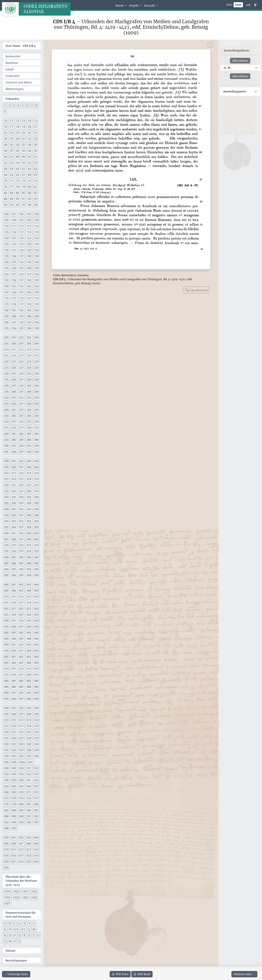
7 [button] (32, 105)
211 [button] (14, 350)
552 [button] (36, 768)
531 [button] (14, 744)
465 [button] (6, 663)
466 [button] (14, 663)
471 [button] (14, 669)
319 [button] (36, 479)
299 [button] (36, 452)
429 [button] (36, 615)
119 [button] (36, 232)
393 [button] (29, 569)
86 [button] (30, 193)
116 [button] (14, 232)
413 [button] (29, 597)
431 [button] (14, 621)
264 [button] (36, 410)
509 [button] (36, 714)
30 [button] (18, 139)
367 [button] (21, 539)
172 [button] (21, 298)
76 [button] (6, 187)
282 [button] (21, 434)
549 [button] (14, 768)
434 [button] (36, 621)
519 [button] (36, 726)
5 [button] (23, 105)
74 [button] (30, 181)
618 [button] (29, 856)
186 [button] (14, 316)
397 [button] (21, 575)
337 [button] (21, 503)
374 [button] (36, 545)
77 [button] (12, 187)
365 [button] (6, 539)
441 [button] (14, 633)
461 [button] (14, 657)
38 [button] (30, 145)
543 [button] (29, 756)
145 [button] (6, 268)
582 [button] (36, 804)
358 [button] (29, 527)
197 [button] (21, 328)
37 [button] (24, 145)
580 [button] (21, 804)
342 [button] (21, 509)
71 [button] (12, 181)
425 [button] (6, 615)
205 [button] (6, 344)
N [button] (5, 935)
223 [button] (29, 362)
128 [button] (29, 244)
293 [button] (29, 446)
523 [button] (29, 732)
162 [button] (21, 286)
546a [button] (22, 762)
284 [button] (36, 434)
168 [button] (29, 292)
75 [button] (36, 181)
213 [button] (29, 350)
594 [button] (14, 822)
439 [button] (36, 627)
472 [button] (21, 669)
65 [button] (12, 175)
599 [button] (14, 828)
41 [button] (12, 151)
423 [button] (29, 609)
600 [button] (6, 837)
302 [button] (21, 461)
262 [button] (21, 410)
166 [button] (14, 292)
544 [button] (36, 756)
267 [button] (21, 416)
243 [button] (29, 386)
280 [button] (6, 434)
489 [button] (36, 687)
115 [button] (6, 232)
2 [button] (9, 105)
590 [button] (21, 816)
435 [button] (6, 627)
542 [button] (21, 756)
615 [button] (6, 856)
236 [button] (14, 380)
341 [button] (14, 509)
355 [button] (6, 527)
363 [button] (29, 533)
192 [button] (21, 322)
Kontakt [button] (150, 6)
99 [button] (36, 205)
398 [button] (29, 575)
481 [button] (14, 681)
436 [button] (14, 627)
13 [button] (24, 121)
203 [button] (29, 338)
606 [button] (14, 843)
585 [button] (21, 810)
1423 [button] (7, 897)
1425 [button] (25, 897)
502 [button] (21, 708)
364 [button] (36, 533)
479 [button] (36, 675)
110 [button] (6, 226)
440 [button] (6, 633)
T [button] (34, 935)
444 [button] (36, 633)
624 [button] (36, 862)
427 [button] (21, 615)
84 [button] (18, 193)
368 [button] (29, 539)
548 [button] (6, 768)
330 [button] (6, 497)
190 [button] (6, 322)
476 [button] (14, 675)
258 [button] (29, 404)
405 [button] (6, 591)
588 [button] (6, 816)
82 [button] (6, 193)
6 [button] (27, 105)
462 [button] (21, 657)
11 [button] (12, 121)
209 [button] (36, 344)
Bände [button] (120, 6)
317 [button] (21, 479)
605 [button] (6, 843)
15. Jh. (227, 68)
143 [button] (29, 262)
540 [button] (6, 756)
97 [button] (24, 205)
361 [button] (14, 533)
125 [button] (6, 244)
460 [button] (6, 657)
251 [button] (14, 398)
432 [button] (21, 621)
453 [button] (29, 645)
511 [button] (14, 720)
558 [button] (6, 780)
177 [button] (21, 304)
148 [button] (29, 268)
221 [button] (14, 362)
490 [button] (6, 693)
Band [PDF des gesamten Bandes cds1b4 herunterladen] (142, 974)
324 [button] (36, 485)
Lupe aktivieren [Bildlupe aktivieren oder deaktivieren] (196, 290)
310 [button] (6, 473)
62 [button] (30, 169)
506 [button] (14, 714)
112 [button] (21, 226)
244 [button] (36, 386)
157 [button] (21, 280)
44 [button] (30, 151)
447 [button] (21, 639)
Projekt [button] (134, 6)
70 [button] (6, 181)
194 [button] (36, 322)
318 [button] (29, 479)
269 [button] (36, 416)
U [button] (38, 935)
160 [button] (6, 286)
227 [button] (21, 368)
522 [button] (21, 732)
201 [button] (14, 338)
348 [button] (29, 515)
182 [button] (21, 310)
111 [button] (14, 226)
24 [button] (18, 133)
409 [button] (36, 591)
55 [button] (24, 163)
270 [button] (6, 422)
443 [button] (29, 633)
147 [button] (21, 268)
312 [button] (21, 473)
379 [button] (36, 551)
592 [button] (36, 816)
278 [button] (29, 428)
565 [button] (21, 786)
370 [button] (6, 545)
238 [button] (29, 380)
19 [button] (24, 127)
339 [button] (36, 503)
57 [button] (36, 163)
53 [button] (12, 163)
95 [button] (12, 205)
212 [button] (21, 350)
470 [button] (6, 669)
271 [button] (14, 422)
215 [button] (6, 356)
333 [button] (29, 497)
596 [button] (29, 822)
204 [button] (36, 338)
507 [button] (21, 714)
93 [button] (36, 199)
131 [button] (14, 250)
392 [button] (21, 569)
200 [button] (6, 338)
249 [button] (36, 392)
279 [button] (36, 428)
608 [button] (29, 843)
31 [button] (24, 139)
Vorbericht (13, 76)
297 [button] (21, 452)
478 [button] (29, 675)
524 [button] (36, 732)
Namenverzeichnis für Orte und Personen (21, 915)
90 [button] (18, 199)
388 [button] (29, 563)
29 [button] (12, 139)
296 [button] (14, 452)
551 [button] (29, 768)
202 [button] (21, 338)
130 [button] (6, 250)
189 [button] (36, 316)
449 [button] (36, 639)
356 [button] (14, 527)
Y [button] (15, 941)
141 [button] (14, 262)
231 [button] (14, 374)
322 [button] (21, 485)
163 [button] (29, 286)
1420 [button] (16, 891)
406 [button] (14, 591)
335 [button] (6, 503)
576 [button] (29, 798)
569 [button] (14, 792)
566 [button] (29, 786)
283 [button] (29, 434)
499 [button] (36, 699)
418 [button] (29, 603)
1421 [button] (25, 891)
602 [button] (21, 837)
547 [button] (30, 762)
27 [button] (36, 133)
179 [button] (36, 304)
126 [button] (14, 244)
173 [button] (29, 298)
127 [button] (21, 244)
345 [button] (6, 515)
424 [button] (36, 609)
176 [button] (14, 304)
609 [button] (36, 843)
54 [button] (18, 163)
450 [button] (6, 645)
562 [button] (36, 780)
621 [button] (14, 862)
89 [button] (12, 199)
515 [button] (6, 726)
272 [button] (21, 422)
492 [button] (21, 693)
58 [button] (6, 169)
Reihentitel (13, 56)
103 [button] (29, 214)
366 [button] (14, 539)
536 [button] (14, 750)
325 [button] (6, 491)
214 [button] (36, 350)
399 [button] (36, 575)
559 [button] (14, 780)
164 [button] (36, 286)
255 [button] (6, 404)
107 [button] (21, 220)
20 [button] (30, 127)
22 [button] (6, 133)
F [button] (34, 923)
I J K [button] (16, 929)
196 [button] (14, 328)
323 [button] (29, 485)
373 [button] (29, 545)
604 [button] (36, 837)
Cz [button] (19, 923)
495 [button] (6, 699)
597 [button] (36, 822)
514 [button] (36, 720)
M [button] (34, 929)
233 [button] (29, 374)
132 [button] (21, 250)
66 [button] (18, 175)
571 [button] (29, 792)
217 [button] (21, 356)
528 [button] (29, 738)
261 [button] (14, 410)
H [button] (10, 929)
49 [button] (24, 157)
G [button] (5, 929)
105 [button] (6, 220)
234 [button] (36, 374)
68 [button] (30, 175)
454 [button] (36, 645)
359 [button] (36, 527)
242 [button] (21, 386)
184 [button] (36, 310)
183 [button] (29, 310)
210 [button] (6, 350)
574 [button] (14, 798)
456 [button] (14, 651)
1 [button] (5, 105)
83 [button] (12, 193)
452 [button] (21, 645)
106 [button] (14, 220)
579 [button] (14, 804)
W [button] (10, 941)
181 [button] (14, 310)
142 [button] (21, 262)
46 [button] (6, 157)
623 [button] (29, 862)
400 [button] (6, 584)
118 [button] (29, 232)
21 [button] (36, 127)
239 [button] (36, 380)
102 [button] (21, 214)
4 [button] (18, 105)
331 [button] (14, 497)
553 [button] (6, 774)
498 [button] (29, 699)
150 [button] (6, 274)
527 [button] (21, 738)
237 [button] (21, 380)
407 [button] (21, 591)
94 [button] (6, 205)
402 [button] (21, 584)
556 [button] (29, 774)
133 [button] (29, 250)
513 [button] (29, 720)
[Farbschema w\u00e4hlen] (256, 5)
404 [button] (36, 584)
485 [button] (6, 687)
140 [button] (6, 262)
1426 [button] (34, 897)
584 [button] (14, 810)
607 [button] (21, 843)
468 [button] (29, 663)
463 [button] (29, 657)
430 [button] (6, 621)
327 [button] (21, 491)
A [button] (5, 923)
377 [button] (21, 551)
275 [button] (6, 428)
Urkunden (12, 99)
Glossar (11, 951)
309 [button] (36, 467)
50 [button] (30, 157)
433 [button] (29, 621)
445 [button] (6, 639)
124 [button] (36, 238)
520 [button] (6, 732)
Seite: (230, 5)
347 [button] (21, 515)
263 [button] (29, 410)
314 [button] (36, 473)
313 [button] (29, 473)
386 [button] (14, 563)
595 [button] (21, 822)
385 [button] (6, 563)
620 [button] (6, 862)
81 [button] (36, 187)
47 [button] (12, 157)
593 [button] (6, 822)
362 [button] (21, 533)
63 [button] (36, 169)
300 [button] (6, 461)
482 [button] (21, 681)
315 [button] (6, 479)
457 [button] (21, 651)
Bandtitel (12, 63)
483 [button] (29, 681)
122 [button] (21, 238)
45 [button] (36, 151)
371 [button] (14, 545)
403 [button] (29, 584)
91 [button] (24, 199)
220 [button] (6, 362)
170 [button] (6, 298)
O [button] (10, 935)
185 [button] (6, 316)
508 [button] (29, 714)
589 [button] (14, 816)
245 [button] (6, 392)
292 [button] (21, 446)
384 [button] (36, 557)
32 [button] (30, 139)
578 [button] (6, 804)
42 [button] (18, 151)
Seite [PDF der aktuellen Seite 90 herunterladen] (120, 974)
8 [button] (36, 105)
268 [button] (29, 416)
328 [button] (29, 491)
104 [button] (36, 214)
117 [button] (21, 232)
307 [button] (21, 467)
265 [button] (6, 416)
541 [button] (14, 756)
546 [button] (14, 762)
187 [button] (21, 316)
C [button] (14, 923)
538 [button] (29, 750)
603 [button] (29, 837)
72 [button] (18, 181)
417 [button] (21, 603)
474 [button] (36, 669)
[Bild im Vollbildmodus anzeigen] (210, 45)
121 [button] (14, 238)
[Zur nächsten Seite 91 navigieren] (244, 974)
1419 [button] (7, 891)
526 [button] (14, 738)
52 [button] (6, 163)
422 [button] (21, 609)
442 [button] (21, 633)
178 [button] (29, 304)
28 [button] (6, 139)
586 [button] (29, 810)
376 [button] (14, 551)
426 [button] (14, 615)
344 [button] (36, 509)
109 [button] (36, 220)
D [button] (25, 923)
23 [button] (12, 133)
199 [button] (36, 328)
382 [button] (21, 557)
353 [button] (29, 521)
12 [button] (18, 121)
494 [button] (36, 693)
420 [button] (6, 609)
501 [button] (14, 708)
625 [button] (6, 868)
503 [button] (29, 708)
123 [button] (29, 238)
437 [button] (21, 627)
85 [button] (24, 193)
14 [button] (30, 121)
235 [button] (6, 380)
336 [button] (14, 503)
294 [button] (36, 446)
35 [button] (12, 145)
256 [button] (14, 404)
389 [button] (36, 563)
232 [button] (21, 374)
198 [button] (29, 328)
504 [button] (36, 708)
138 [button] (29, 256)
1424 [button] (16, 897)
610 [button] (6, 850)
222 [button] (21, 362)
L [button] (29, 929)
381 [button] (14, 557)
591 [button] (29, 816)
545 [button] (6, 762)
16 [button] (6, 127)
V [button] (5, 941)
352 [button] (21, 521)
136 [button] (14, 256)
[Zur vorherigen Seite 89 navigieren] (16, 974)
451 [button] (14, 645)
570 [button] (21, 792)
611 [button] (14, 850)
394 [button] (36, 569)
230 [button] (6, 374)
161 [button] (14, 286)
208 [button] (29, 344)
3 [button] (14, 105)
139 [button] (36, 256)
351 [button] (14, 521)
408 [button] (29, 591)
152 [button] (21, 274)
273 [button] (29, 422)
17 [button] (12, 127)
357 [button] (21, 527)
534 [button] (36, 744)
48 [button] (18, 157)
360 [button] (6, 533)
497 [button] (21, 699)
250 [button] (6, 398)
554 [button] (14, 774)
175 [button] (6, 304)
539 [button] (36, 750)
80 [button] (30, 187)
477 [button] (21, 675)
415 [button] (6, 603)
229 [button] (36, 368)
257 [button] (21, 404)
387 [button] (21, 563)
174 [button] (36, 298)
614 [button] (36, 850)
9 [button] (5, 111)
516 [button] (14, 726)
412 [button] (21, 597)
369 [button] (36, 539)
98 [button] (30, 205)
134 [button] (36, 250)
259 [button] (36, 404)
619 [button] (36, 856)
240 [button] (6, 386)
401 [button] (14, 584)
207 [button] (21, 344)
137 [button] (21, 256)
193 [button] (29, 322)
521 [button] (14, 732)
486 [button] (14, 687)
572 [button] (36, 792)
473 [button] (29, 669)
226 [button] (14, 368)
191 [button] (14, 322)
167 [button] (21, 292)
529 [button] (36, 738)
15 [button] (36, 121)
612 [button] (21, 850)
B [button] (10, 923)
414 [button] (36, 597)
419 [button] (36, 603)
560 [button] (21, 780)
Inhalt (10, 69)
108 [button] (29, 220)
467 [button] (21, 663)
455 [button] (6, 651)
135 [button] (6, 256)
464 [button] (36, 657)
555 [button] (21, 774)
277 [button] (21, 428)
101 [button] (14, 214)
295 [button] (6, 452)
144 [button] (36, 262)
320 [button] (6, 485)
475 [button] (6, 675)
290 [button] (6, 446)
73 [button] (24, 181)
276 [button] (14, 428)
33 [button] (36, 139)
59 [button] (12, 169)
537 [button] (21, 750)
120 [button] (6, 238)
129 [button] (36, 244)
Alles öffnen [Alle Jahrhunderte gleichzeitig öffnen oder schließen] (240, 61)
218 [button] (29, 356)
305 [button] (6, 467)
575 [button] (21, 798)
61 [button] (24, 169)
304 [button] (36, 461)
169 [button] (36, 292)
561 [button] (29, 780)
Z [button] (19, 941)
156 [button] (14, 280)
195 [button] (6, 328)
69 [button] (36, 175)
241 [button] (14, 386)
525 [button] (6, 738)
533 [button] (29, 744)
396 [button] (14, 575)
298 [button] (29, 452)
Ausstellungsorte (235, 91)
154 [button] (36, 274)
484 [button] (36, 681)
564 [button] (14, 786)
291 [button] (14, 446)
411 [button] (14, 597)
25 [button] (24, 133)
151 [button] (14, 274)
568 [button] (6, 792)
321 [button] (14, 485)
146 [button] (14, 268)
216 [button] (14, 356)
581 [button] (29, 804)
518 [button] (29, 726)
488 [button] (29, 687)
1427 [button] (7, 903)
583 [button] (6, 810)
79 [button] (24, 187)
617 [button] (21, 856)
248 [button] (29, 392)
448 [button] (29, 639)
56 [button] (30, 163)
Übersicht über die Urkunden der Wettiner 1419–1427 (21, 881)
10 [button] (6, 121)
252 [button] (21, 398)
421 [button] (14, 609)
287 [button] (21, 440)
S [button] (29, 935)
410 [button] (6, 597)
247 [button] (21, 392)
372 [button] (21, 545)
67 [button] (24, 175)
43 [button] (24, 151)
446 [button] (14, 639)
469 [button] (36, 663)
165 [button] (6, 292)
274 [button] (36, 422)
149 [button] (36, 268)
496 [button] (14, 699)
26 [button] (30, 133)
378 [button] (29, 551)
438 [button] (29, 627)
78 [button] (18, 187)
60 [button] (18, 169)
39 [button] (36, 145)
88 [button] (6, 199)
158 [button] (29, 280)
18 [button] (18, 127)
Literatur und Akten (19, 82)
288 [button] (29, 440)
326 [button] (14, 491)
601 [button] (14, 837)
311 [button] (14, 473)
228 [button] (29, 368)
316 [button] (14, 479)
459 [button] (36, 651)
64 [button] (6, 175)
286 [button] (14, 440)
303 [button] (29, 461)
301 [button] (14, 461)
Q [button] (20, 935)
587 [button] (36, 810)
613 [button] (29, 850)
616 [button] (14, 856)
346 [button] (14, 515)
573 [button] (6, 798)
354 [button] (36, 521)
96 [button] (18, 205)
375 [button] (6, 551)
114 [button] (36, 226)
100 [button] (6, 214)
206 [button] (14, 344)
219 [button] (36, 356)
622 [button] (21, 862)
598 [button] (6, 828)
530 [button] (6, 744)
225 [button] (6, 368)
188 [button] (29, 316)
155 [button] (6, 280)
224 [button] (36, 362)
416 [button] (14, 603)
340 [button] (6, 509)
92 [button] (30, 199)
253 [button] (29, 398)
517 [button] (21, 726)
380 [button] (6, 557)
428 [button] (29, 615)
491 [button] (14, 693)
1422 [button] (34, 891)
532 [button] (21, 744)
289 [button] (36, 440)
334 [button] (36, 497)
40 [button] (6, 151)
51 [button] (36, 157)
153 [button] (29, 274)
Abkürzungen (15, 89)
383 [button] (29, 557)
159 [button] (36, 280)
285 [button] (6, 440)
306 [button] (14, 467)
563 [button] (6, 786)
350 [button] (6, 521)
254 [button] (36, 398)
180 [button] (6, 310)
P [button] (15, 935)
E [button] (30, 923)
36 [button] (18, 145)
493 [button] (29, 693)
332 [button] (21, 497)
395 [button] (6, 575)
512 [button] (21, 720)
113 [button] (29, 226)
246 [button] (14, 392)
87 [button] (36, 193)
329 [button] (36, 491)
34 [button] (6, 145)
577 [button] (36, 798)
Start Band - (21, 46)
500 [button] (6, 708)
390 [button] (6, 569)
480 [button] (6, 681)
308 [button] (29, 467)
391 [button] (14, 569)
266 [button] (14, 416)
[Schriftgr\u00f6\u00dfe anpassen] (248, 5)
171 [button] (14, 298)
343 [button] (29, 509)
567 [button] (36, 786)
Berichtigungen (16, 960)
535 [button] (6, 750)
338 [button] (29, 503)
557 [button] (36, 774)
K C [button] (23, 929)
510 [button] (6, 720)
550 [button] (21, 768)
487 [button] (21, 687)
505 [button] (6, 714)
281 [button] (14, 434)
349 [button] (36, 515)
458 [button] (29, 651)
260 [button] (6, 410)
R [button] (25, 935)
